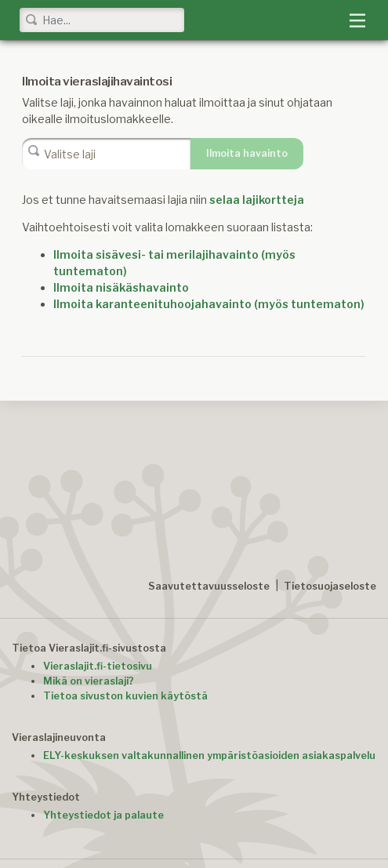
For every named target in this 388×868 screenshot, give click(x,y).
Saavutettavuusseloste (209, 586)
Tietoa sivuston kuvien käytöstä (125, 696)
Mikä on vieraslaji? (89, 681)
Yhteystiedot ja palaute (103, 815)
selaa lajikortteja (257, 200)
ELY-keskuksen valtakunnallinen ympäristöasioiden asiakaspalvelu (209, 755)
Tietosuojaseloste (330, 586)
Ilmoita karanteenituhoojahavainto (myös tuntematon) (209, 304)
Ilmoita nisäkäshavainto (121, 287)
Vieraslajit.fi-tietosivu (98, 666)
